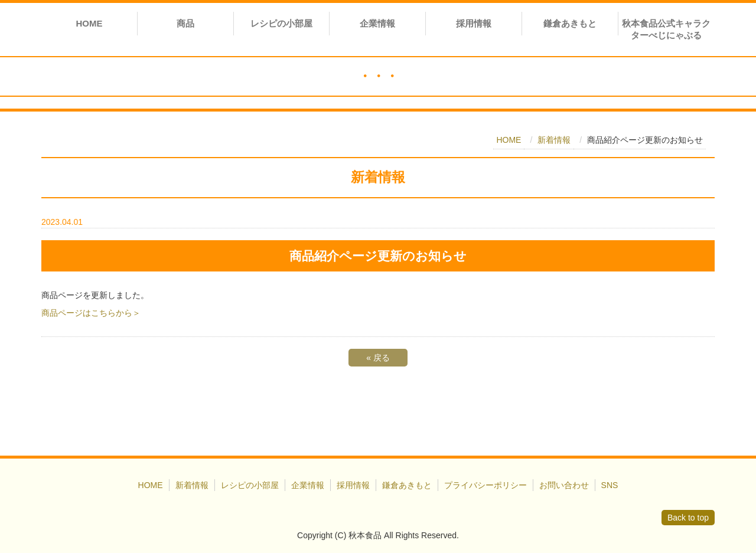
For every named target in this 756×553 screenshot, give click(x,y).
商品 (185, 23)
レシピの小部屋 (281, 23)
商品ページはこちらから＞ (91, 313)
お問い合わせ (564, 485)
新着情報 (554, 140)
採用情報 (474, 23)
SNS (610, 485)
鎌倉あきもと (570, 23)
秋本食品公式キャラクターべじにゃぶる (666, 29)
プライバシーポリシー (485, 485)
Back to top (688, 518)
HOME (89, 23)
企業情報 (377, 23)
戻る (378, 358)
